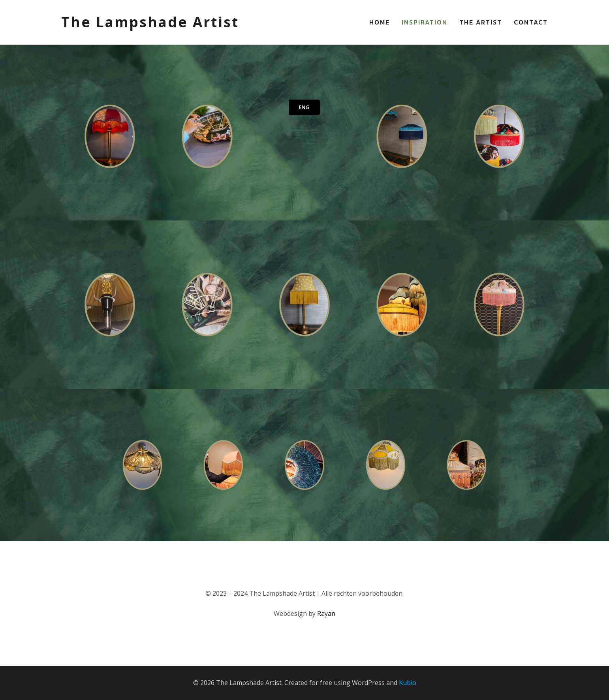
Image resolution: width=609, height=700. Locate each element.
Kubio (408, 683)
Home (380, 22)
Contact (531, 22)
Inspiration (425, 22)
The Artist (481, 22)
